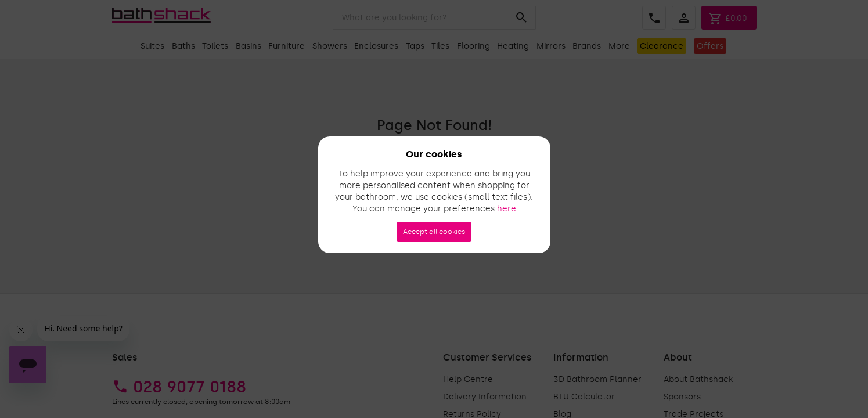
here (507, 209)
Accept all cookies (434, 232)
